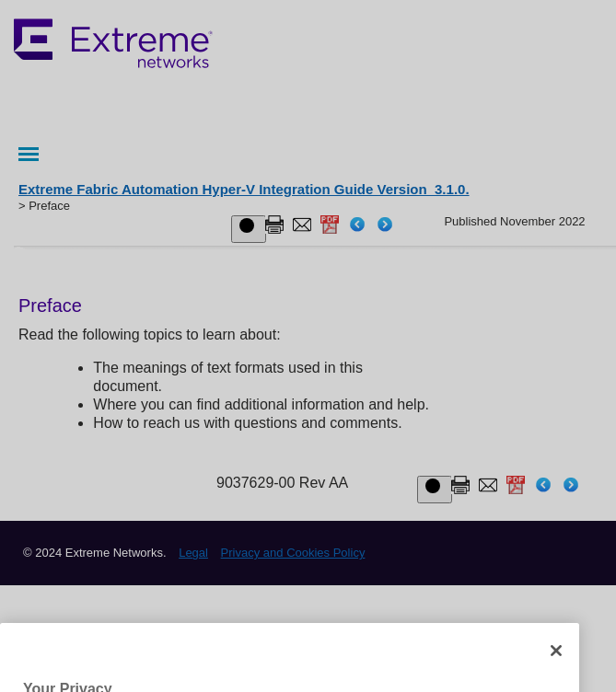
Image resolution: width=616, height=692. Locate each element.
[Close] (556, 666)
